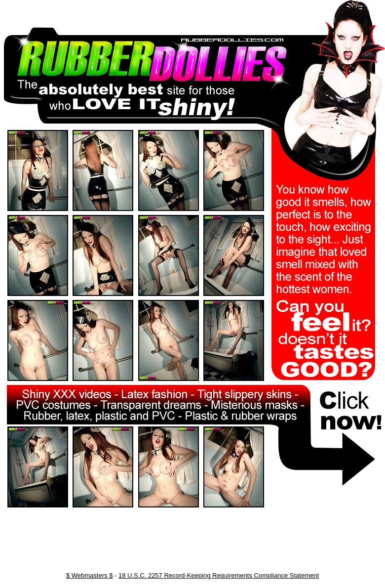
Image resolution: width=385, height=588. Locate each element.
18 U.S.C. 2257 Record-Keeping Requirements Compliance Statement (219, 575)
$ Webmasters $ (89, 575)
